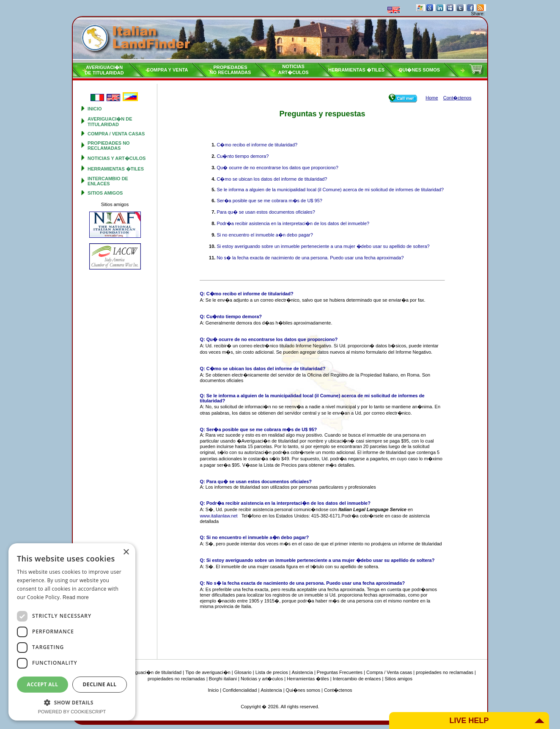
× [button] (126, 552)
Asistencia (302, 672)
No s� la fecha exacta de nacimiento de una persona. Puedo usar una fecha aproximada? (310, 258)
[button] (72, 702)
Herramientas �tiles (356, 70)
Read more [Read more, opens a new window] (76, 597)
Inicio (95, 109)
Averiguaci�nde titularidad (104, 70)
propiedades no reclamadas (109, 146)
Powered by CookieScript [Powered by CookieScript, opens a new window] (72, 712)
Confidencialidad (240, 690)
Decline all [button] (100, 684)
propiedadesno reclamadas (231, 70)
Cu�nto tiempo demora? (243, 156)
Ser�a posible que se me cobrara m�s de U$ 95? (269, 201)
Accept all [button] (43, 684)
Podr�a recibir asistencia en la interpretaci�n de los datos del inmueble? (293, 223)
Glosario (243, 672)
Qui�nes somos (419, 70)
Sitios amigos (105, 193)
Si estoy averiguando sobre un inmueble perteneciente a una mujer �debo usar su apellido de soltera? (323, 246)
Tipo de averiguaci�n (208, 672)
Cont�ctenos (338, 690)
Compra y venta (167, 70)
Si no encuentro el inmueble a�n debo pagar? (265, 235)
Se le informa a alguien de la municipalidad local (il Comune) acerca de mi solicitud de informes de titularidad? (330, 190)
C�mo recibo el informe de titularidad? (257, 145)
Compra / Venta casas (116, 134)
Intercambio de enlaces (108, 181)
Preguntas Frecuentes (340, 672)
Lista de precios (272, 672)
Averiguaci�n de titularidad (110, 122)
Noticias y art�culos (117, 158)
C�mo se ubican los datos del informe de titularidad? (272, 179)
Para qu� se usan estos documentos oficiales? (266, 212)
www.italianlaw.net (218, 516)
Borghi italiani (223, 679)
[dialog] (72, 632)
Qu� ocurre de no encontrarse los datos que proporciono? (277, 168)
